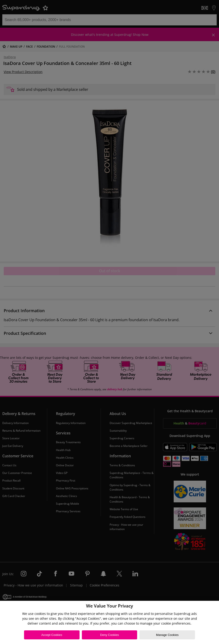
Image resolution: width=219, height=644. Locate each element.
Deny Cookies (109, 635)
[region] (109, 622)
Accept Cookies (52, 635)
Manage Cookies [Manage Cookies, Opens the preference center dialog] (167, 635)
